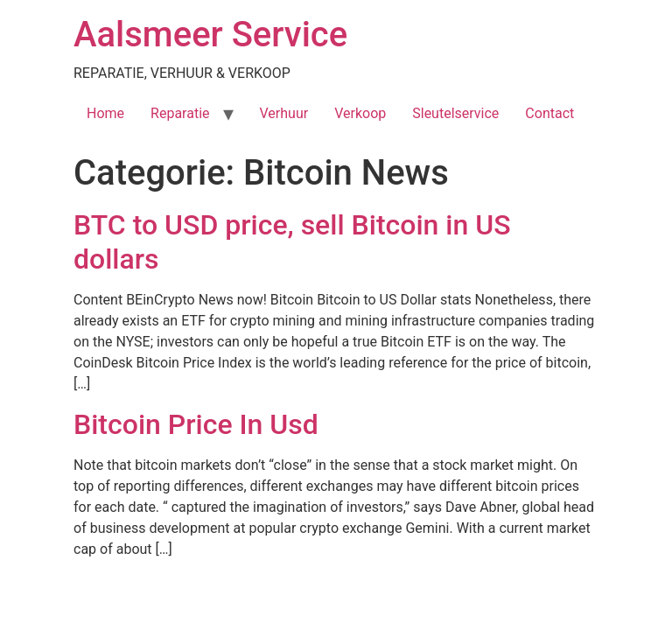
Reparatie (180, 113)
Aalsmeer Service (210, 35)
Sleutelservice (455, 113)
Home (105, 113)
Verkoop (360, 113)
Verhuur (284, 113)
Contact (549, 113)
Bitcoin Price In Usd (196, 424)
